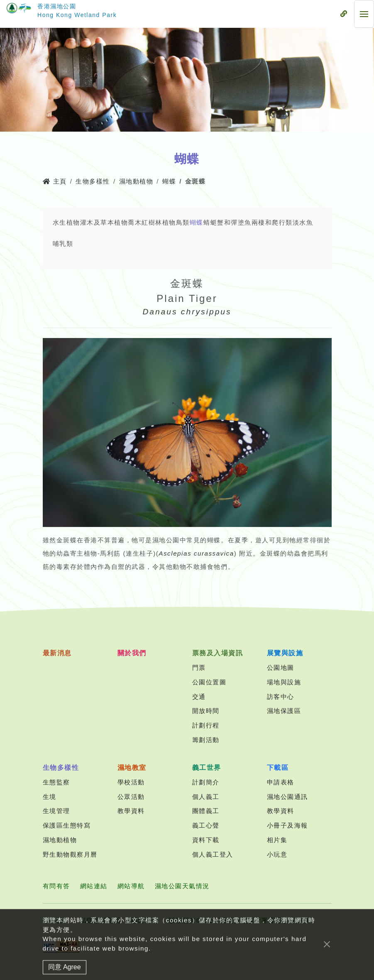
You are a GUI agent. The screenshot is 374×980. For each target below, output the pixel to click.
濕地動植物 (136, 181)
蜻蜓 (210, 222)
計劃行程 (206, 725)
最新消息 (57, 653)
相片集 (277, 840)
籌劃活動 (206, 740)
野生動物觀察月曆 (70, 854)
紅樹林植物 (159, 222)
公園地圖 (281, 668)
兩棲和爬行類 (272, 222)
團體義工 (206, 811)
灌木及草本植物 (104, 222)
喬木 (135, 222)
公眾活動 (131, 797)
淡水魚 (303, 222)
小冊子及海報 (287, 825)
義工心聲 (206, 825)
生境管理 (56, 811)
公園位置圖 (209, 682)
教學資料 (131, 811)
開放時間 (206, 711)
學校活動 (131, 782)
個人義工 (206, 797)
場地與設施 (284, 682)
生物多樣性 (93, 181)
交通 (199, 697)
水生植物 (66, 222)
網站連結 (94, 886)
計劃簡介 (206, 782)
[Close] (327, 953)
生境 (50, 797)
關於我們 (132, 653)
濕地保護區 (284, 711)
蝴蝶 (169, 181)
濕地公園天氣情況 (182, 886)
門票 (199, 668)
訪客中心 (281, 697)
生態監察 (56, 782)
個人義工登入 (213, 854)
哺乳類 (63, 244)
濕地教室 (132, 768)
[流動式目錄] (344, 14)
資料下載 (206, 840)
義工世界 (207, 768)
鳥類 (183, 222)
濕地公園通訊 (287, 797)
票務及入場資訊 (218, 653)
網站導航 (131, 886)
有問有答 (56, 886)
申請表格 (281, 782)
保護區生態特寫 (67, 825)
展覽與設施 (285, 653)
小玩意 (277, 854)
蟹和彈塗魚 (234, 222)
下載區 (278, 768)
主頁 (55, 181)
